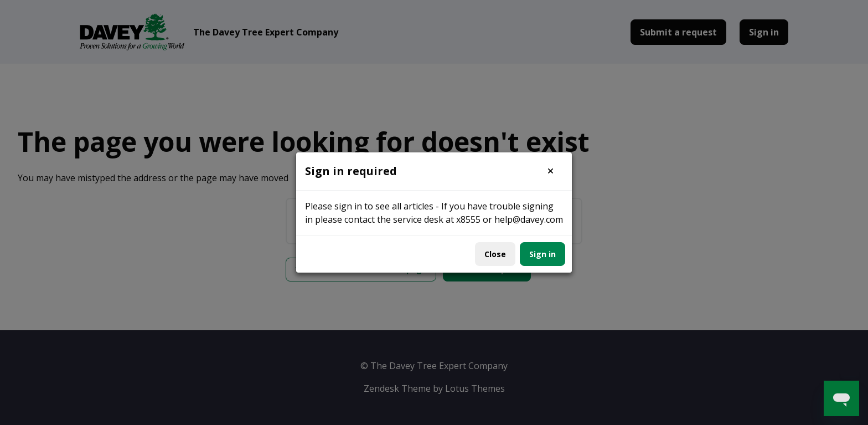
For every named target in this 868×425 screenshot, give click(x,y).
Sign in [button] (542, 254)
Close (495, 254)
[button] (551, 171)
